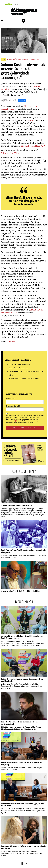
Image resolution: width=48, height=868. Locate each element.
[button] (2, 21)
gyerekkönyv (29, 60)
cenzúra (15, 60)
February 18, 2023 (10, 153)
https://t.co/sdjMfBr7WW (33, 146)
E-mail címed (11, 399)
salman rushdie (22, 60)
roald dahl (10, 60)
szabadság (36, 60)
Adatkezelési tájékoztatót (14, 421)
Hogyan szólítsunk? (13, 406)
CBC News (13, 342)
